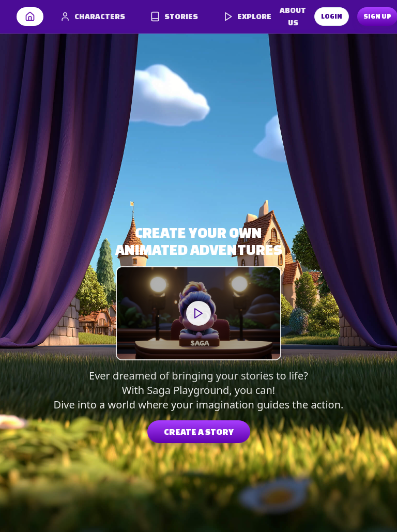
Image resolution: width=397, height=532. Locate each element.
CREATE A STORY (199, 431)
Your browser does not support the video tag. (198, 313)
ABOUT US (293, 16)
